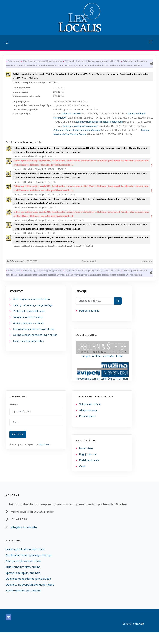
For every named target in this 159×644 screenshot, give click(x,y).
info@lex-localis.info (24, 539)
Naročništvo (86, 460)
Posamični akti (88, 427)
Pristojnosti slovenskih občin (29, 317)
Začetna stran (14, 61)
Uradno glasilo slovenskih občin (32, 305)
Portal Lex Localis (90, 472)
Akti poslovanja (88, 421)
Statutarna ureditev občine (29, 323)
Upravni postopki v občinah (29, 330)
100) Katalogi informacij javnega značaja (43, 61)
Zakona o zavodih (71, 115)
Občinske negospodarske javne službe (35, 342)
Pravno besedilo (89, 267)
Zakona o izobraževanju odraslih (80, 128)
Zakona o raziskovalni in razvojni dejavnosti (99, 124)
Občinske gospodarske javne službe (34, 336)
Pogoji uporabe (88, 466)
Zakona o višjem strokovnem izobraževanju (77, 132)
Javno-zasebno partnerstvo (29, 348)
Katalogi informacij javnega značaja (33, 311)
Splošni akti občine (90, 415)
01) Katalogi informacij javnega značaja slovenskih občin (93, 61)
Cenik (83, 478)
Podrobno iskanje (89, 317)
